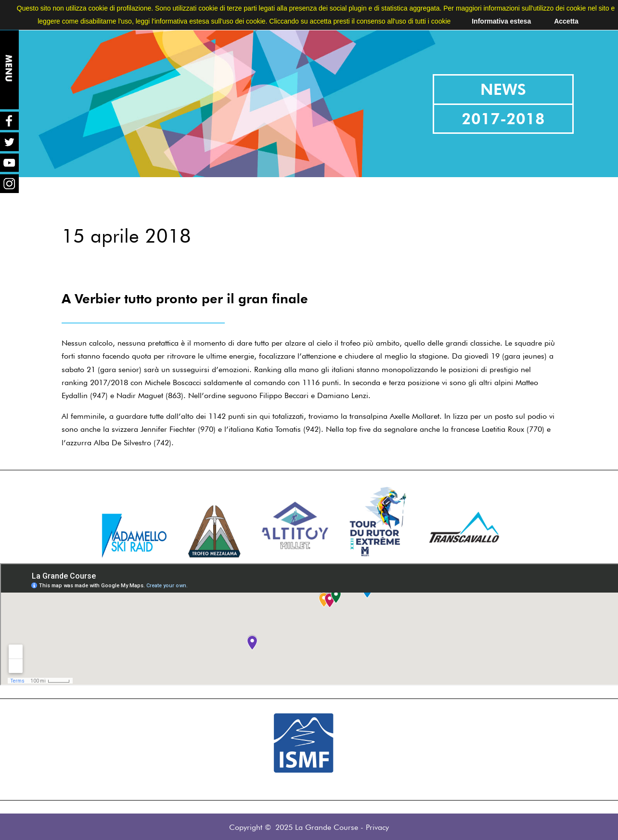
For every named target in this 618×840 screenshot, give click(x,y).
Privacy (377, 827)
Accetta (566, 21)
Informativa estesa (501, 21)
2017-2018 (503, 119)
